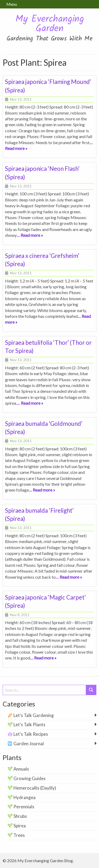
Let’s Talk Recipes (31, 734)
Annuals (21, 769)
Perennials (24, 807)
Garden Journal (29, 744)
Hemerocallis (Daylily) (35, 788)
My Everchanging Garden (50, 24)
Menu (12, 4)
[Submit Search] (91, 690)
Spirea (20, 826)
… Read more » (30, 235)
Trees (19, 835)
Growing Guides (30, 778)
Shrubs (20, 816)
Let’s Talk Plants (29, 725)
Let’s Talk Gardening (34, 715)
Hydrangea (25, 797)
